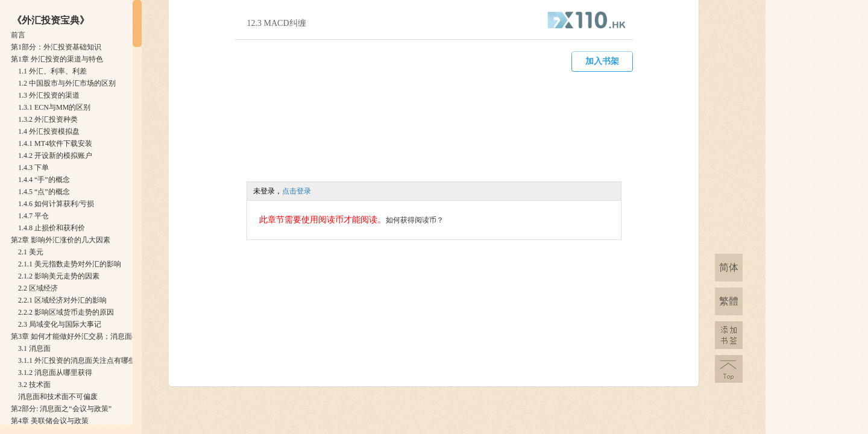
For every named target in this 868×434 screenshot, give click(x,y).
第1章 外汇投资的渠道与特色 (57, 59)
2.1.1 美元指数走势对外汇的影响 (70, 264)
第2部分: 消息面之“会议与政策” (61, 409)
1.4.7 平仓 (33, 216)
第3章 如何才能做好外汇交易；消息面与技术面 (86, 336)
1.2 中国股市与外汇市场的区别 (67, 83)
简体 (729, 267)
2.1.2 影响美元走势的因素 (59, 276)
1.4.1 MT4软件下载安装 (55, 143)
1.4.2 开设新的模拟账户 (55, 156)
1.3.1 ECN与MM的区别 (54, 107)
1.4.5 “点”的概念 (44, 192)
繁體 (729, 301)
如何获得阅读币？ (415, 220)
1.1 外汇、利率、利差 (52, 71)
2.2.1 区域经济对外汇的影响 (62, 300)
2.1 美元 (31, 252)
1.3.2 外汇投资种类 (48, 119)
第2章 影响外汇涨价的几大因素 (61, 240)
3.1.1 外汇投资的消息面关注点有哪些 (77, 360)
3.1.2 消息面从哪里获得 (55, 373)
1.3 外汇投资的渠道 (49, 95)
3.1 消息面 (34, 348)
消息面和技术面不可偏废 (58, 397)
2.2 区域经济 (38, 288)
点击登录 (297, 191)
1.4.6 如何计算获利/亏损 (56, 204)
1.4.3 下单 (33, 168)
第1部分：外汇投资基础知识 (56, 47)
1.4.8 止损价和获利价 (52, 228)
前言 (18, 35)
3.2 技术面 (34, 385)
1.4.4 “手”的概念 (44, 180)
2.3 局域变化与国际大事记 (60, 324)
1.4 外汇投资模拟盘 (49, 131)
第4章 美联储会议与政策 (50, 421)
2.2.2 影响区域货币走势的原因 (66, 312)
